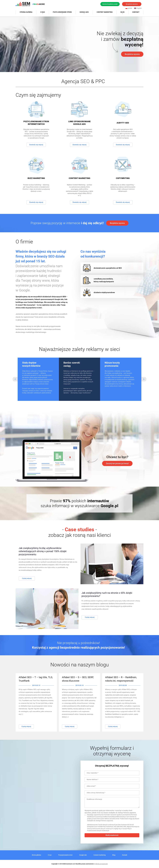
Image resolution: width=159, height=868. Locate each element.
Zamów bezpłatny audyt (110, 4)
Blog (122, 12)
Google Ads (84, 12)
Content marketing (105, 12)
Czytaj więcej (27, 578)
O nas (43, 12)
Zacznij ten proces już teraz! (117, 463)
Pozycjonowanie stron (62, 12)
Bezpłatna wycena (132, 4)
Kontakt (136, 12)
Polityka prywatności (101, 864)
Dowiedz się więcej (36, 145)
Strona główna (26, 12)
